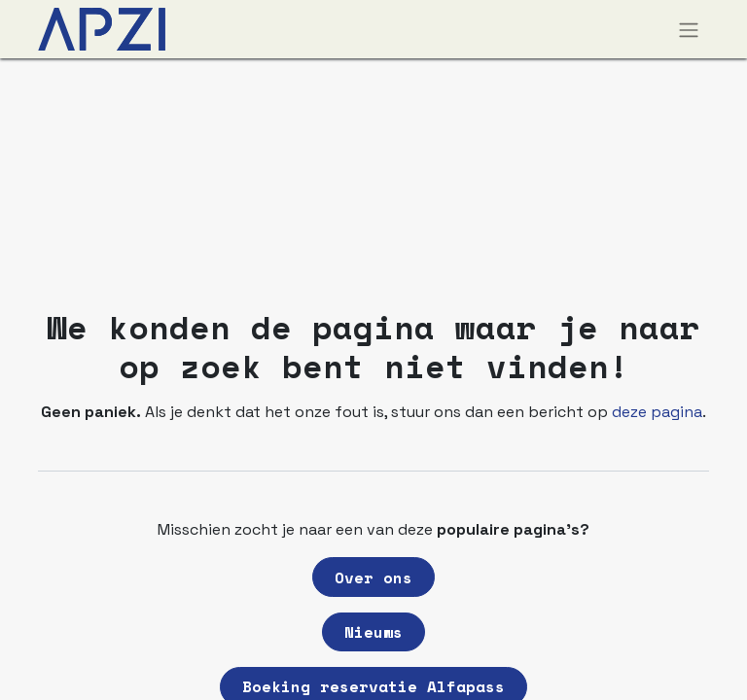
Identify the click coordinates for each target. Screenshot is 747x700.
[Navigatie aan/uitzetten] (689, 29)
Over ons (373, 577)
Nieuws (373, 632)
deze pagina (657, 412)
